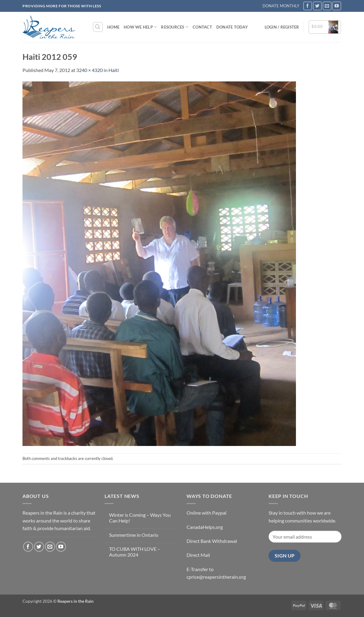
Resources (175, 27)
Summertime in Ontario (134, 535)
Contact (202, 27)
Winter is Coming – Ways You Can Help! (140, 518)
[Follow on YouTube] (337, 6)
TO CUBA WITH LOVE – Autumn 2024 (135, 552)
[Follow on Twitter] (317, 6)
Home (113, 27)
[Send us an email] (327, 6)
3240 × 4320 (89, 70)
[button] (98, 27)
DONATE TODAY (232, 27)
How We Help (140, 27)
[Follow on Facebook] (308, 6)
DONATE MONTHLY (281, 6)
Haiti (114, 70)
